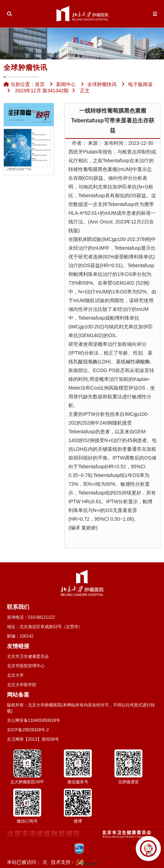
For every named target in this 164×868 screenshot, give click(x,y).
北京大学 (15, 675)
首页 (40, 84)
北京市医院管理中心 (26, 666)
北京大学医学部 (22, 685)
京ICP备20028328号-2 (28, 730)
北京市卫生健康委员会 (28, 656)
